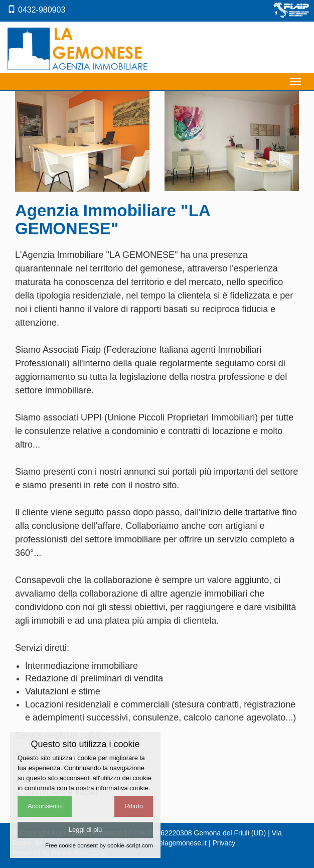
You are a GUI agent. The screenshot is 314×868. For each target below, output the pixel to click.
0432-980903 (36, 10)
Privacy (224, 843)
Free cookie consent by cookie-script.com (99, 845)
